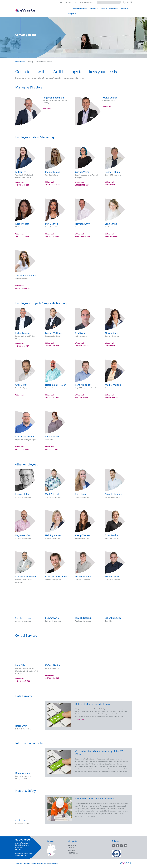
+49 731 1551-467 (22, 346)
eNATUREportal (73, 848)
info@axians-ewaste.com (23, 853)
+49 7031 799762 (81, 398)
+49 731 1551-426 (112, 398)
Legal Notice (53, 863)
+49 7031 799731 (111, 236)
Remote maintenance (86, 2)
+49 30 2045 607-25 (82, 236)
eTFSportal (72, 850)
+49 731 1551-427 (82, 185)
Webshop (67, 2)
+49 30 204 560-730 (53, 185)
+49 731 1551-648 (22, 236)
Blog (59, 2)
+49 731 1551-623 (22, 185)
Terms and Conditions (23, 863)
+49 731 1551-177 (112, 346)
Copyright (45, 863)
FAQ (75, 2)
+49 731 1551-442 (22, 449)
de (127, 2)
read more (81, 719)
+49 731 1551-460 (52, 346)
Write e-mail (47, 109)
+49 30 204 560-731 (23, 288)
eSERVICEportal (73, 853)
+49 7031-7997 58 (82, 346)
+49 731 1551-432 (52, 236)
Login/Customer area (72, 8)
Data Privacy (36, 863)
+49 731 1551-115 (112, 185)
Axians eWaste (20, 61)
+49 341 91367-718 (23, 681)
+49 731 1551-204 (52, 678)
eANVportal (72, 845)
